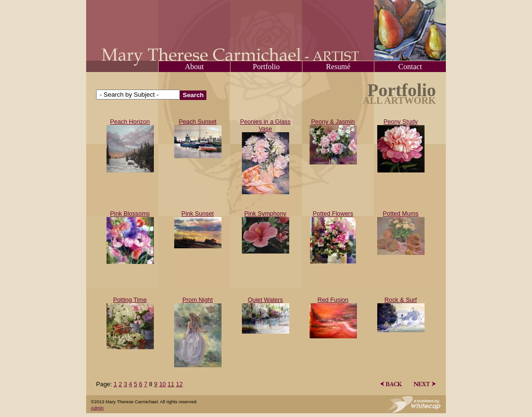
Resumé (338, 67)
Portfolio (266, 67)
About (195, 67)
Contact (410, 67)
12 (179, 384)
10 (162, 384)
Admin (97, 408)
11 (171, 384)
